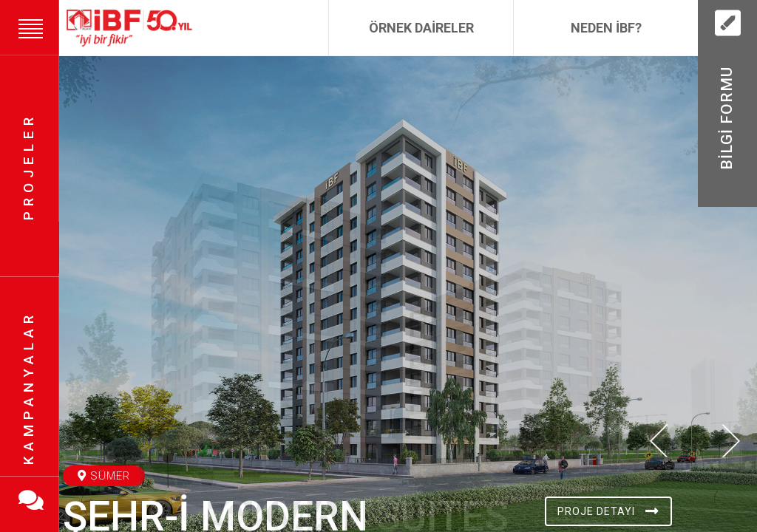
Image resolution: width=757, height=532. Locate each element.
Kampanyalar (28, 388)
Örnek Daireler (421, 28)
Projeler (28, 166)
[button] (659, 500)
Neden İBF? (606, 28)
